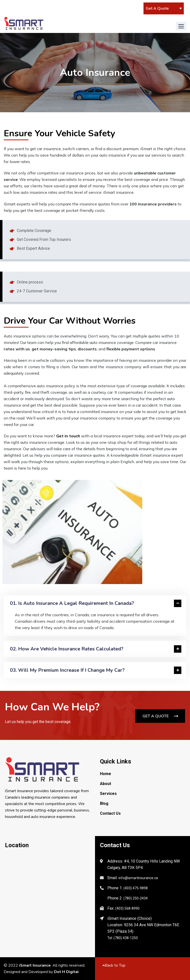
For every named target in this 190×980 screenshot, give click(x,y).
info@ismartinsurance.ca (138, 878)
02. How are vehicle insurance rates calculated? (67, 649)
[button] (181, 26)
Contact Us (110, 813)
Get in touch (68, 436)
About (106, 784)
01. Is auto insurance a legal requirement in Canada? (72, 603)
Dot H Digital (66, 972)
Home (106, 774)
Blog (104, 803)
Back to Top (114, 965)
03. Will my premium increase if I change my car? (67, 670)
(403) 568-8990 (127, 908)
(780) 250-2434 (136, 898)
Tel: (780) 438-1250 (123, 938)
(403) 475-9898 (136, 888)
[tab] (95, 603)
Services (108, 794)
